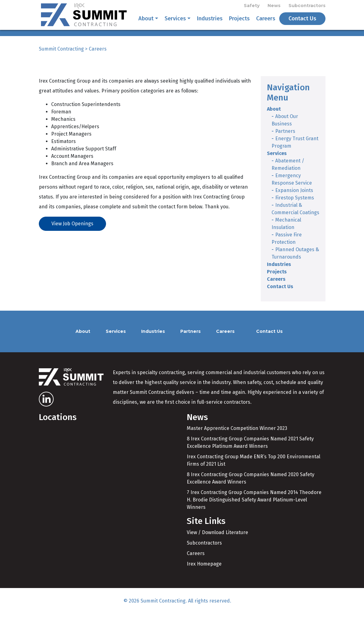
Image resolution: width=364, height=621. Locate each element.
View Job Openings (72, 231)
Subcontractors (307, 7)
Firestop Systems (295, 205)
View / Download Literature (217, 539)
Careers (266, 22)
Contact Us (302, 22)
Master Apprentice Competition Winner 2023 (237, 436)
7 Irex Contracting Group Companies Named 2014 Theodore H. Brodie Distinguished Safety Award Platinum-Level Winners (254, 507)
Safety (252, 7)
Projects (239, 22)
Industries (210, 22)
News (274, 7)
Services (175, 22)
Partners (285, 138)
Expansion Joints (294, 197)
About (146, 22)
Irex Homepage (204, 571)
